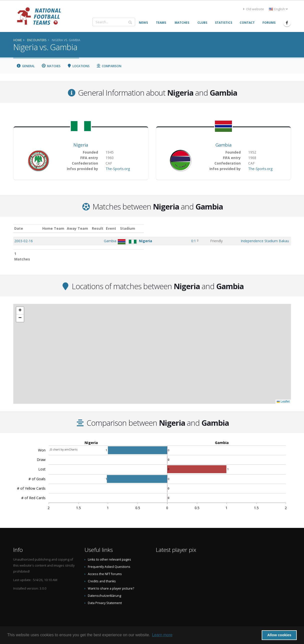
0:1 (165, 241)
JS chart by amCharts (64, 444)
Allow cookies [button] (279, 635)
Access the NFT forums (105, 568)
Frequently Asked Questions (109, 561)
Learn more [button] (162, 635)
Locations (78, 66)
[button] (20, 305)
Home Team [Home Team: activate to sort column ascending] (97, 228)
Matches (51, 66)
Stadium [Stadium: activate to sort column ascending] (210, 228)
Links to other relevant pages (109, 554)
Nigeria (81, 145)
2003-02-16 (24, 241)
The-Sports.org (118, 169)
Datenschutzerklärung (104, 590)
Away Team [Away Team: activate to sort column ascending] (121, 228)
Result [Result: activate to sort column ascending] (166, 228)
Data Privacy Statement (105, 597)
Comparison (109, 66)
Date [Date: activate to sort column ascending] (19, 228)
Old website (253, 9)
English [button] (278, 9)
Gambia (223, 145)
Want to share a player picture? (111, 583)
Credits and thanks (102, 576)
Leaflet (283, 396)
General (26, 66)
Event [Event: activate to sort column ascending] (184, 228)
